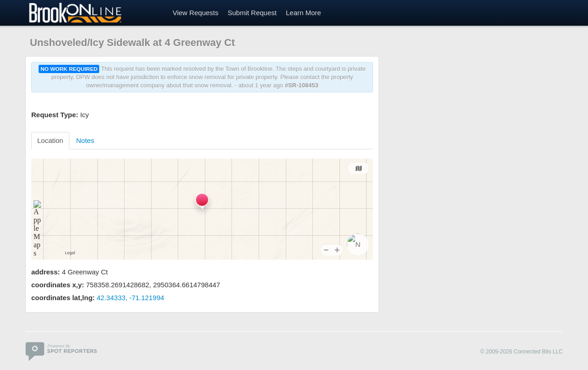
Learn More (303, 13)
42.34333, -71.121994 (131, 298)
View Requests (196, 13)
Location (50, 140)
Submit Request (252, 13)
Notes (85, 140)
